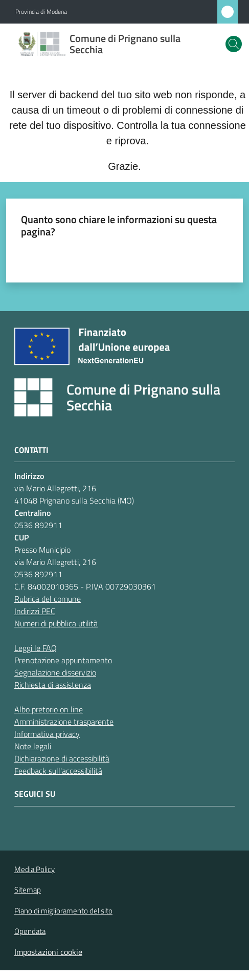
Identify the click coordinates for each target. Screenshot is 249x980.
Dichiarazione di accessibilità (62, 758)
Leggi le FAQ (36, 648)
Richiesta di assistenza (53, 685)
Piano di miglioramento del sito (63, 911)
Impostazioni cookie (48, 952)
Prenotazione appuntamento (63, 660)
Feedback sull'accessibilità (58, 771)
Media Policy (35, 869)
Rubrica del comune (48, 599)
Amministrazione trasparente (64, 722)
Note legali (33, 746)
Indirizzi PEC (35, 611)
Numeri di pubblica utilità (56, 623)
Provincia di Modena (41, 12)
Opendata (30, 931)
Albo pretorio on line (49, 709)
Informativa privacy (47, 734)
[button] (234, 44)
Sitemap (28, 890)
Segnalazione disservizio (55, 672)
